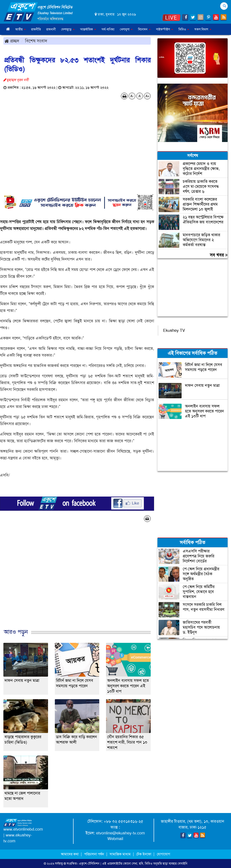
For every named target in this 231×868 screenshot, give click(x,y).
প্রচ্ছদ (12, 41)
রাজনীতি (36, 29)
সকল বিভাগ (203, 29)
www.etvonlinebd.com (23, 829)
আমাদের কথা (70, 854)
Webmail (115, 839)
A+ (147, 96)
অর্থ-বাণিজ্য (108, 29)
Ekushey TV (174, 330)
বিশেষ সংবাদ (36, 41)
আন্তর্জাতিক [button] (88, 29)
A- (132, 96)
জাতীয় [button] (21, 29)
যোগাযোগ (163, 854)
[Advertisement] (77, 580)
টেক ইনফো (144, 854)
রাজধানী (51, 29)
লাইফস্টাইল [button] (165, 29)
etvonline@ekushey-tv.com (120, 833)
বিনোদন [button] (144, 29)
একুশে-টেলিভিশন (89, 863)
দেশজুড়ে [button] (68, 29)
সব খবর (219, 255)
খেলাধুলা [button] (126, 29)
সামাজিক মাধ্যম (120, 854)
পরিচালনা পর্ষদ (94, 854)
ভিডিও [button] (184, 29)
